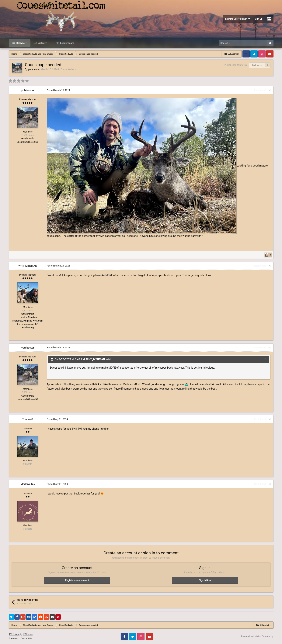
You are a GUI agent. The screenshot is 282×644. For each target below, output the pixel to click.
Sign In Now (205, 580)
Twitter (254, 54)
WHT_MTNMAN (28, 266)
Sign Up (259, 19)
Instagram (262, 54)
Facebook (246, 54)
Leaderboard (67, 43)
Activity (43, 43)
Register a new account (77, 580)
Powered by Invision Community (257, 636)
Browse (21, 43)
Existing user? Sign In (238, 19)
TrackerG (28, 419)
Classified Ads (69, 69)
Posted (58, 90)
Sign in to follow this (237, 65)
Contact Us (26, 639)
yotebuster (34, 69)
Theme (13, 639)
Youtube (270, 54)
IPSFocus (28, 634)
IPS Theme (14, 634)
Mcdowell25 (28, 484)
